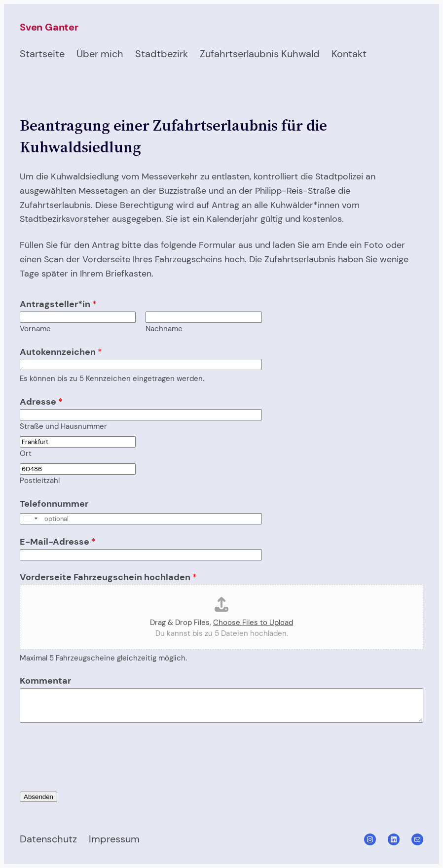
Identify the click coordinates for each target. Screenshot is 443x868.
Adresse (41, 402)
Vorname (35, 329)
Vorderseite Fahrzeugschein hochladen (108, 577)
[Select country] (30, 519)
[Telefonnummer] (141, 519)
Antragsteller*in (58, 304)
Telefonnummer (54, 504)
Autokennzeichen (61, 352)
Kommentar (45, 681)
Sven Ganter (49, 27)
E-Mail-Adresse (58, 542)
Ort (26, 453)
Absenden (38, 797)
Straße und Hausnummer (63, 426)
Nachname (164, 329)
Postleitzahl (40, 481)
